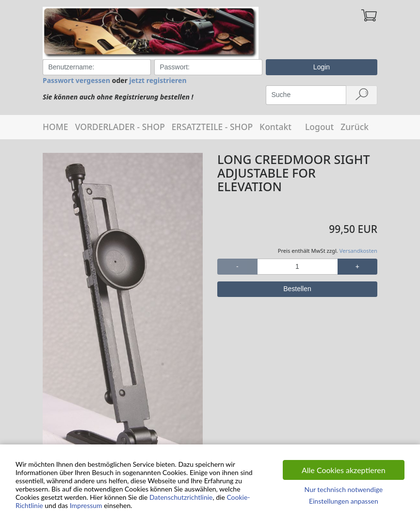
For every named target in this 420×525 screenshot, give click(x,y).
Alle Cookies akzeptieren (344, 470)
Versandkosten (358, 251)
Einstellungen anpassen (344, 501)
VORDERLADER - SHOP (120, 127)
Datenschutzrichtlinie (181, 497)
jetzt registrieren (158, 80)
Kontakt (275, 127)
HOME (56, 127)
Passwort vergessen (76, 80)
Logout (319, 127)
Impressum (86, 505)
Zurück (355, 127)
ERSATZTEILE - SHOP (212, 127)
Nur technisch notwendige (344, 489)
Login (322, 67)
